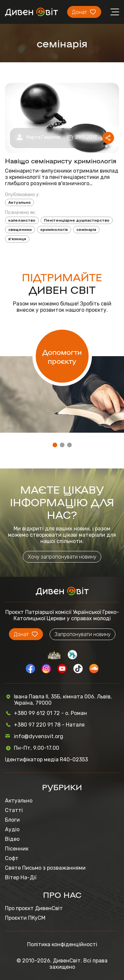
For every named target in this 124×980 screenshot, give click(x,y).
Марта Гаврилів (43, 137)
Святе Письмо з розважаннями (45, 868)
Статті (14, 810)
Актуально (20, 202)
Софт (12, 858)
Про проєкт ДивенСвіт (34, 908)
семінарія (86, 230)
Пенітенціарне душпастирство (77, 220)
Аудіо (12, 829)
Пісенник (17, 849)
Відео (12, 839)
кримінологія (54, 230)
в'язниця (17, 239)
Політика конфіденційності (62, 944)
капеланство (22, 220)
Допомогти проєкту (62, 356)
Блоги (12, 820)
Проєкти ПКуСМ (25, 918)
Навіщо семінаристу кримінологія (61, 160)
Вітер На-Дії (21, 877)
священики (20, 230)
